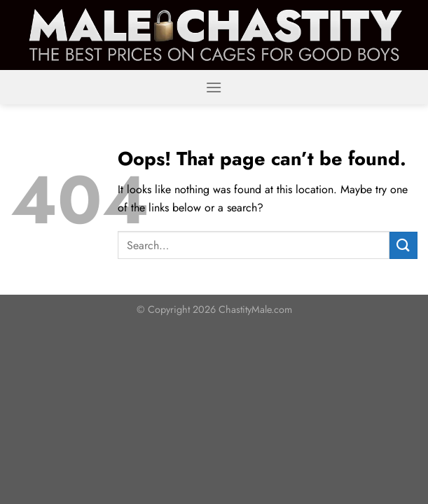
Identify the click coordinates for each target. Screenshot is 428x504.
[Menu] (214, 87)
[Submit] (403, 245)
